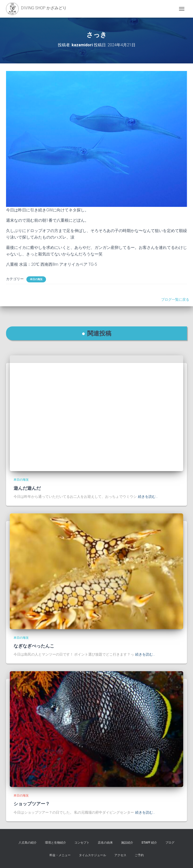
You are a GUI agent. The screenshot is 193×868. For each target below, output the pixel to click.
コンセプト (82, 843)
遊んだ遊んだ (27, 488)
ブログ (170, 843)
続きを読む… (148, 497)
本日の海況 (36, 279)
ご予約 (139, 855)
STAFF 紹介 (149, 843)
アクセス (120, 855)
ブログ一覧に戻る (176, 299)
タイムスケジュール (92, 855)
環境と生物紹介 (56, 843)
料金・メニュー (60, 855)
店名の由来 (105, 843)
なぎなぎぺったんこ (34, 646)
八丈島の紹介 (28, 843)
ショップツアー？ (32, 804)
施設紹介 (127, 843)
